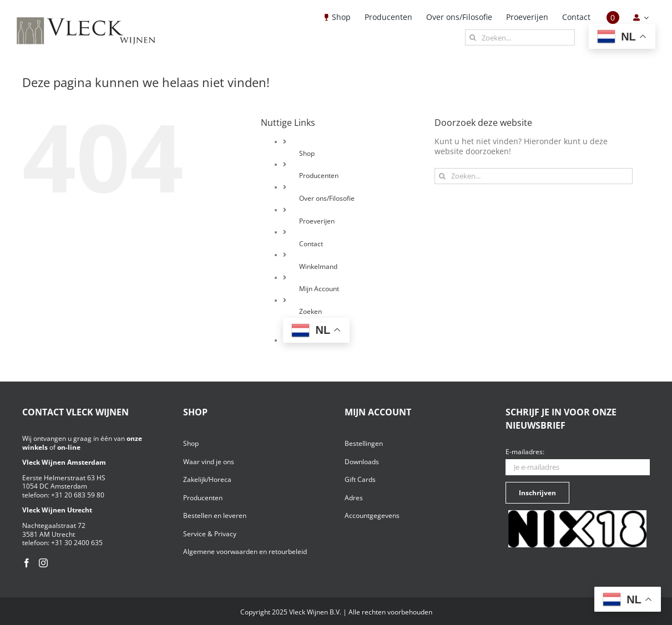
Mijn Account (319, 289)
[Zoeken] (473, 37)
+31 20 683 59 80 (78, 495)
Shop (307, 153)
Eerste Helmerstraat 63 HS (64, 478)
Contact (311, 244)
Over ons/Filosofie (327, 198)
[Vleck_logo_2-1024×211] (86, 20)
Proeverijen (317, 221)
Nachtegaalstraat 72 (54, 525)
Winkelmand (318, 266)
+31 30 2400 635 (77, 543)
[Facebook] (27, 563)
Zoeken (310, 311)
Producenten (319, 176)
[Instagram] (43, 563)
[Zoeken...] (520, 37)
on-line (69, 447)
